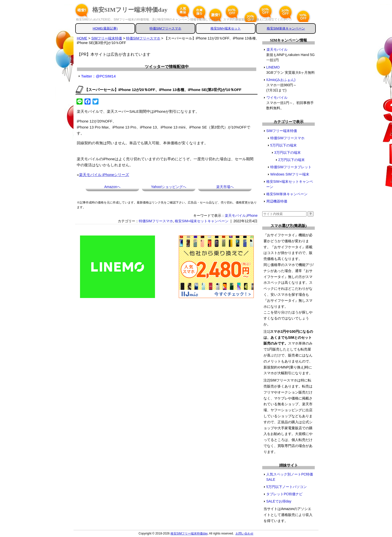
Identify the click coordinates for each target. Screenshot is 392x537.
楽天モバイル (235, 215)
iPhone (252, 215)
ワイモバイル (277, 97)
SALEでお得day (279, 501)
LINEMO (273, 67)
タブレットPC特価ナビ (284, 494)
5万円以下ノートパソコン (286, 487)
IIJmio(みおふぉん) (281, 80)
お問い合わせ (244, 533)
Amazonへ (112, 187)
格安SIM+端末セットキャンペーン (202, 221)
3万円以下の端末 (287, 152)
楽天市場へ (225, 187)
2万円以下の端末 (291, 160)
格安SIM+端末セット (226, 28)
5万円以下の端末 (283, 145)
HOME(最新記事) (105, 28)
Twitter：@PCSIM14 (98, 76)
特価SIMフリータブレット (291, 167)
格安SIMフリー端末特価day (130, 10)
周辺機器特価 (277, 201)
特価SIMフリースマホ (165, 28)
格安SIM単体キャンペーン (286, 28)
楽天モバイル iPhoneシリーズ (104, 175)
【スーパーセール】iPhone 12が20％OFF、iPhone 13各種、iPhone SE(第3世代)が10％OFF (163, 90)
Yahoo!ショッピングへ (169, 187)
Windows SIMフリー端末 (290, 174)
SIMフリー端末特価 (282, 131)
